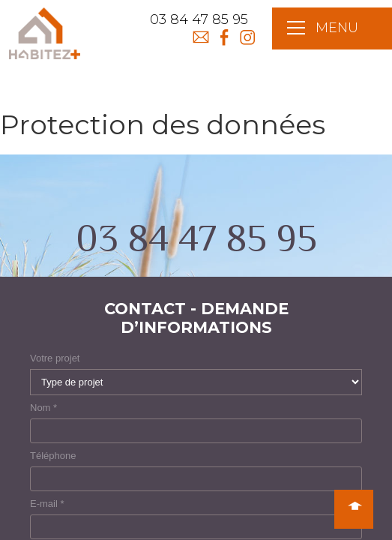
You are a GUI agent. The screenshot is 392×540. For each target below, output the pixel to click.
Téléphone (53, 456)
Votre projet (55, 358)
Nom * (43, 408)
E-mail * (47, 504)
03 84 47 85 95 (199, 19)
